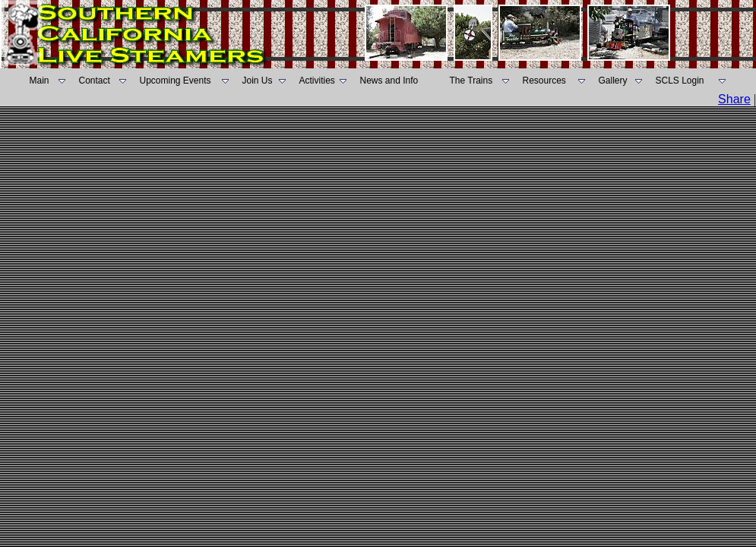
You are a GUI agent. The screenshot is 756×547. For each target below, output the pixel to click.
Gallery (613, 81)
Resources (544, 81)
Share (734, 99)
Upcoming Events (176, 81)
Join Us (258, 81)
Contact (95, 81)
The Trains (471, 81)
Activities (317, 81)
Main (40, 81)
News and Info (389, 81)
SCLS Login (680, 81)
